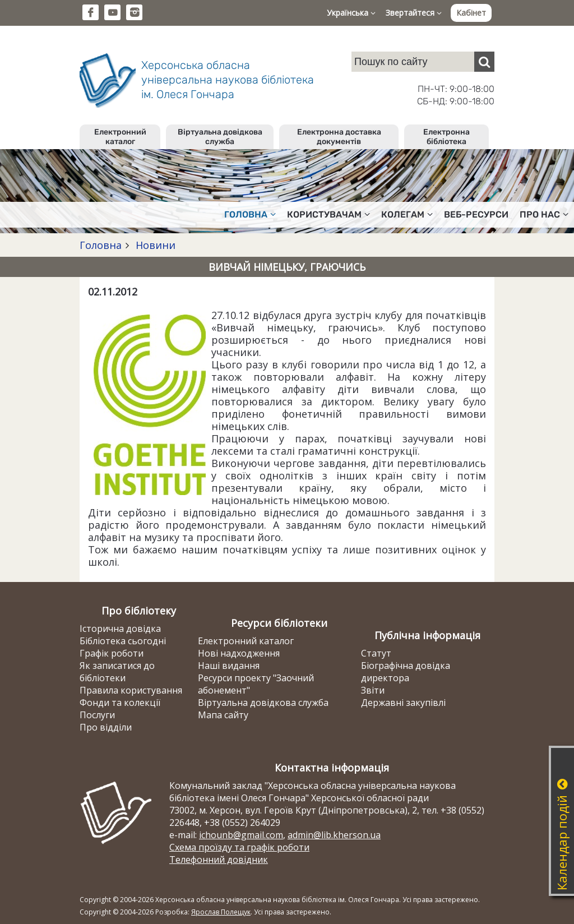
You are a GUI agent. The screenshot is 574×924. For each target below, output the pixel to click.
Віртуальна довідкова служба (220, 137)
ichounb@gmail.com (241, 835)
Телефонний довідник (219, 860)
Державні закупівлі (403, 703)
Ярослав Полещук (221, 912)
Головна (101, 245)
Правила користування (131, 690)
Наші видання (229, 666)
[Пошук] (484, 62)
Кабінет (471, 13)
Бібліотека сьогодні (123, 641)
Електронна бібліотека (446, 137)
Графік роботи (112, 653)
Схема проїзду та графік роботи (239, 847)
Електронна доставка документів (339, 137)
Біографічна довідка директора (406, 672)
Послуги (97, 715)
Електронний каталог (120, 137)
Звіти (373, 690)
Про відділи (106, 727)
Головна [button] (250, 214)
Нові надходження (239, 653)
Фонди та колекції (120, 703)
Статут (376, 653)
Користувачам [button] (328, 214)
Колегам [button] (407, 214)
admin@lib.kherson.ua (334, 835)
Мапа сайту (223, 715)
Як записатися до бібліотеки (117, 672)
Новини (154, 245)
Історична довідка (120, 629)
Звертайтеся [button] (414, 13)
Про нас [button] (544, 214)
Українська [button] (351, 13)
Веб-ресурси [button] (476, 214)
